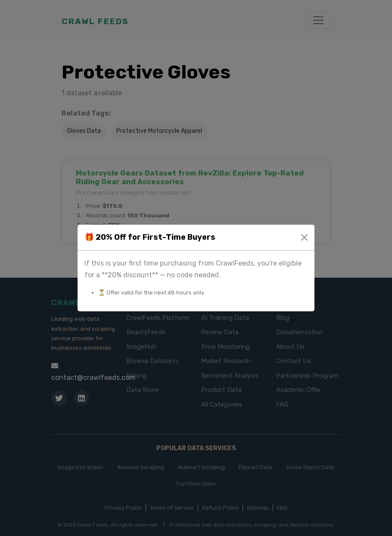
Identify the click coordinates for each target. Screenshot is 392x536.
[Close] (304, 237)
